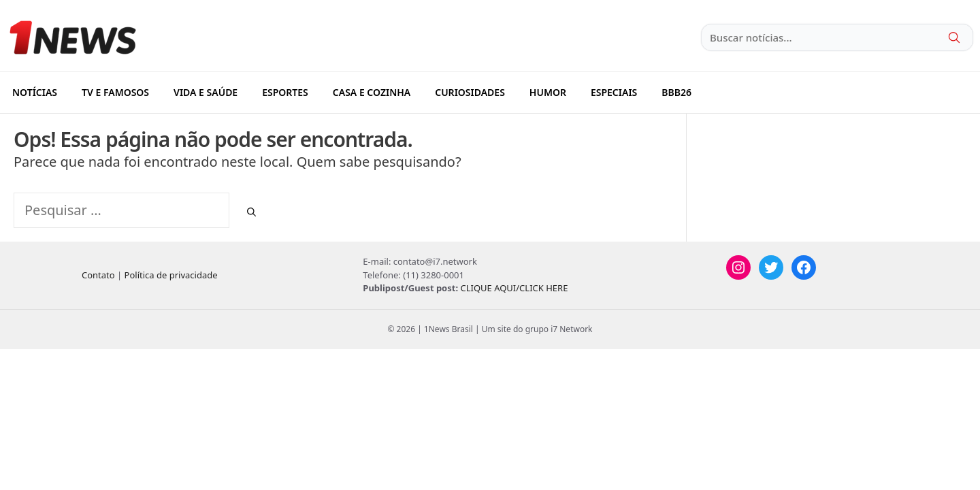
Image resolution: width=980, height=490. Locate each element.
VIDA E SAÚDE (206, 92)
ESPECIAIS (614, 92)
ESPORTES (285, 92)
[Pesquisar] (251, 212)
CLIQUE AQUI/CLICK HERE (514, 288)
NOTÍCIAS (35, 92)
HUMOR (548, 92)
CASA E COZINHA (372, 92)
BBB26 (676, 92)
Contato (98, 275)
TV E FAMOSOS (115, 92)
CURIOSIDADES (470, 92)
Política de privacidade (171, 275)
